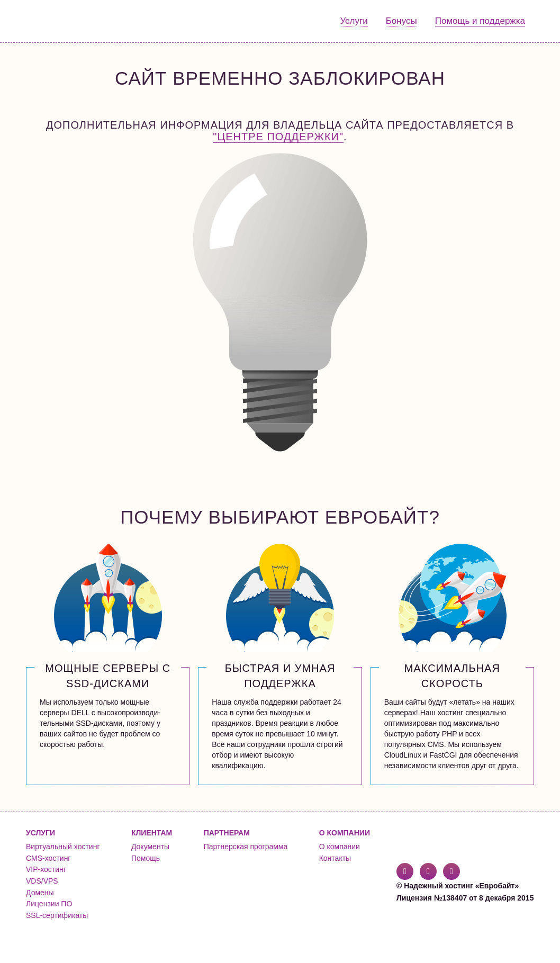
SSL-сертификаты (57, 915)
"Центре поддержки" (278, 137)
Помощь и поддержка (480, 21)
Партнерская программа (246, 847)
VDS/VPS (42, 881)
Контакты (335, 858)
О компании (340, 847)
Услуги (354, 21)
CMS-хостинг (48, 858)
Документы (150, 847)
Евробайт (69, 21)
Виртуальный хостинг (63, 847)
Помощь (146, 858)
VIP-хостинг (46, 869)
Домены (40, 893)
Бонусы (401, 21)
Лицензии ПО (49, 904)
